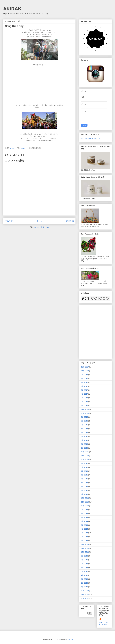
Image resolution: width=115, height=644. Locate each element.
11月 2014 (85, 502)
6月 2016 (84, 429)
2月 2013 (84, 583)
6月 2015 (84, 475)
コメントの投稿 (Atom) (41, 227)
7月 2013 (84, 564)
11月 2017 (85, 371)
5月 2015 (84, 479)
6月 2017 (84, 386)
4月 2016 (84, 436)
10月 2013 (85, 552)
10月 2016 (85, 413)
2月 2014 (84, 537)
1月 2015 (84, 494)
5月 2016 (84, 433)
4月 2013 (84, 575)
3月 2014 (84, 533)
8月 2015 (84, 467)
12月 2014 (85, 498)
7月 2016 (84, 425)
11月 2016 (85, 409)
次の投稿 (9, 221)
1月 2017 (84, 405)
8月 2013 (84, 560)
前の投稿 (70, 221)
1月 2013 (84, 587)
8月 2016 (84, 421)
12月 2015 (85, 452)
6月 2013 (84, 568)
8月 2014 (84, 513)
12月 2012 (85, 591)
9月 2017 (84, 375)
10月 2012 (85, 598)
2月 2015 (84, 490)
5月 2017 (84, 390)
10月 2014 (85, 506)
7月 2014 (84, 517)
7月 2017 (84, 382)
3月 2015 (84, 487)
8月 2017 (84, 378)
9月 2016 (84, 417)
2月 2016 (84, 444)
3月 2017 (84, 398)
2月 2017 (84, 402)
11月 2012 (85, 594)
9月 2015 (84, 463)
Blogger (70, 639)
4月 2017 (84, 394)
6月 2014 (84, 521)
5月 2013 (84, 571)
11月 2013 (85, 548)
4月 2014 (84, 529)
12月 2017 (85, 367)
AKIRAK (12, 9)
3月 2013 (84, 579)
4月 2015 (84, 483)
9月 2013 (84, 556)
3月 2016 (84, 440)
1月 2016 (84, 448)
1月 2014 (84, 541)
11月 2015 (85, 456)
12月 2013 (85, 544)
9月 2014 (84, 510)
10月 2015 (85, 459)
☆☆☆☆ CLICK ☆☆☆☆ (91, 138)
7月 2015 (84, 471)
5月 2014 (84, 525)
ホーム (39, 221)
